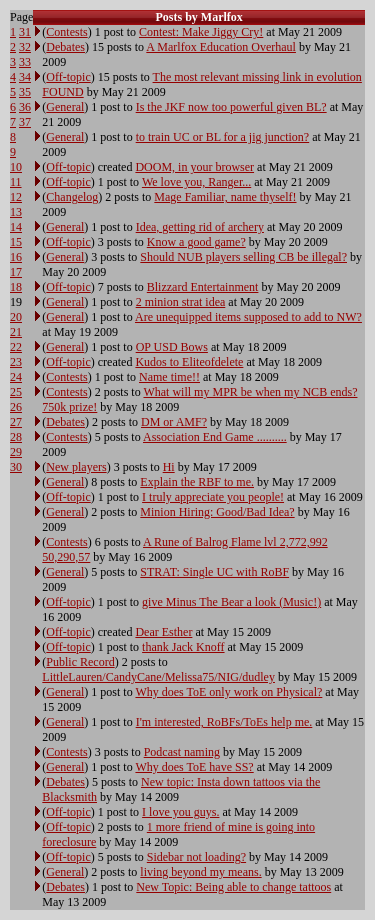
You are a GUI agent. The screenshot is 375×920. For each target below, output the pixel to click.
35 (25, 92)
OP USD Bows (172, 347)
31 (25, 32)
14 (16, 227)
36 (25, 107)
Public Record (80, 662)
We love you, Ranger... (196, 182)
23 (16, 362)
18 (16, 287)
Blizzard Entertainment (203, 287)
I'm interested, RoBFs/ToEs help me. (224, 722)
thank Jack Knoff (183, 647)
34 (25, 77)
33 (25, 62)
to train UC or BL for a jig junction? (223, 137)
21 (16, 332)
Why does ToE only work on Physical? (228, 692)
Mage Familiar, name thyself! (225, 197)
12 (16, 197)
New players (76, 467)
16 (16, 257)
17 (16, 272)
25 (16, 392)
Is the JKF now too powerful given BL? (231, 107)
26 (16, 407)
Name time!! (169, 377)
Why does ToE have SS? (194, 767)
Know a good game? (196, 242)
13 (16, 212)
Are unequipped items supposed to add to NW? (248, 317)
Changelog (72, 197)
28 (16, 437)
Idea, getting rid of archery (200, 227)
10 (16, 167)
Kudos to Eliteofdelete (189, 362)
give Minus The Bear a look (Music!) (231, 602)
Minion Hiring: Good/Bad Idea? (217, 512)
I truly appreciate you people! (213, 497)
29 (16, 452)
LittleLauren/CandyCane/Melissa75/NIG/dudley (158, 677)
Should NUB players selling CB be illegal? (243, 257)
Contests (66, 32)
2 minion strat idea (181, 302)
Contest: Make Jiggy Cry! (201, 32)
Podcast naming (182, 752)
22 (16, 347)
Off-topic (68, 77)
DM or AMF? (174, 422)
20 (16, 317)
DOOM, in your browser (194, 167)
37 (25, 122)
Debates (65, 47)
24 (16, 377)
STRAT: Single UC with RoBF (214, 572)
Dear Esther (163, 632)
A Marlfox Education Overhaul (221, 47)
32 (25, 47)
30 (16, 467)
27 (16, 422)
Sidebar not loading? (196, 857)
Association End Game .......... (215, 437)
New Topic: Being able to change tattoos (233, 887)
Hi (169, 467)
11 (16, 182)
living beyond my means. (200, 872)
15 (16, 242)
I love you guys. (180, 812)
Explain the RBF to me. (197, 482)
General (65, 107)
